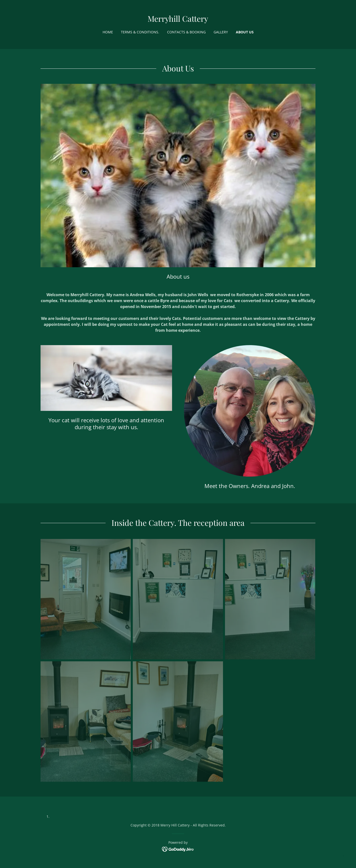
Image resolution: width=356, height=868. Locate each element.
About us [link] (245, 32)
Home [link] (108, 32)
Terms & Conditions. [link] (140, 32)
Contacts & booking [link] (186, 32)
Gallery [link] (221, 32)
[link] (178, 20)
